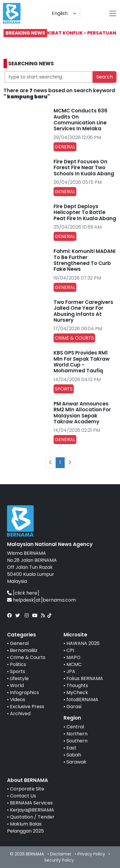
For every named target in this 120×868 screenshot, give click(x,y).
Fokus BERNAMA (85, 678)
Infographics (24, 692)
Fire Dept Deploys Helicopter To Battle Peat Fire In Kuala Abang (85, 212)
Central (75, 727)
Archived (20, 714)
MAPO (73, 657)
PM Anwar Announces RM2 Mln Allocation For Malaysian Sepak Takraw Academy (82, 413)
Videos (18, 700)
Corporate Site (27, 789)
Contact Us (23, 796)
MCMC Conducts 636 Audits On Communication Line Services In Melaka (80, 120)
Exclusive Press (27, 707)
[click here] (26, 593)
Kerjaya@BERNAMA (32, 810)
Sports (18, 671)
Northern (77, 734)
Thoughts (77, 685)
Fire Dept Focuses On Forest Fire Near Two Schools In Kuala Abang (84, 168)
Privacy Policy (91, 854)
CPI (70, 650)
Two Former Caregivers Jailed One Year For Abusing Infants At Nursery (83, 311)
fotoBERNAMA (82, 700)
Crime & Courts (28, 657)
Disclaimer (61, 854)
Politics (18, 664)
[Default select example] (64, 13)
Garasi (74, 707)
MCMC (74, 664)
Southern (77, 741)
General (19, 643)
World (17, 685)
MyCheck (77, 692)
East (71, 748)
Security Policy (59, 860)
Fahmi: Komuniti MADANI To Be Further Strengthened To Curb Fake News (85, 260)
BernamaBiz (24, 650)
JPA (71, 671)
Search (104, 77)
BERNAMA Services (31, 803)
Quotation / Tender (32, 817)
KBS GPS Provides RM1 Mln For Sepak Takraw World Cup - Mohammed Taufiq (82, 362)
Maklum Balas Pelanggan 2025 (25, 827)
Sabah (74, 755)
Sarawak (76, 762)
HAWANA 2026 (83, 643)
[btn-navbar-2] (113, 13)
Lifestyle (19, 678)
